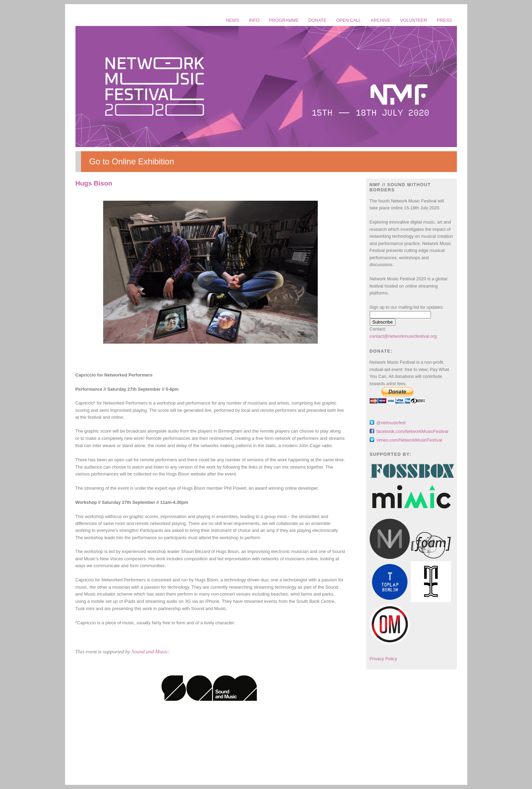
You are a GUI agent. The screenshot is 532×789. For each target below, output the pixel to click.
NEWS (232, 20)
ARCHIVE (381, 20)
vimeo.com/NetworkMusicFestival (409, 440)
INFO (254, 20)
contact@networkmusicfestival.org (403, 336)
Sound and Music (150, 651)
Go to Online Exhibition (132, 161)
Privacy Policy (384, 659)
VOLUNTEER (414, 20)
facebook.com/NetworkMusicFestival (413, 431)
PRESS (444, 20)
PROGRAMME (284, 20)
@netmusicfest (391, 423)
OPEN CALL (349, 20)
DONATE (317, 20)
